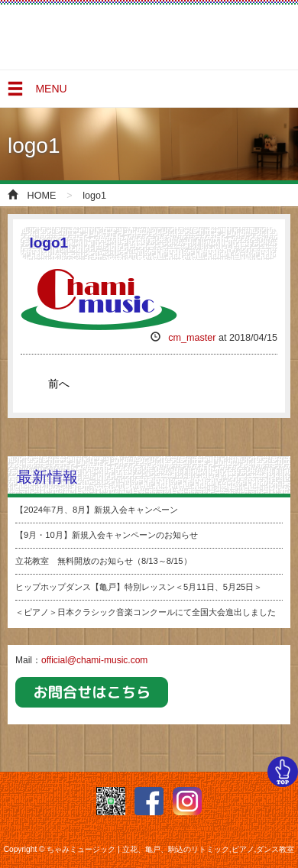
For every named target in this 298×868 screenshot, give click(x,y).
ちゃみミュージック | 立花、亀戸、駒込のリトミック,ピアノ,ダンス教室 (69, 38)
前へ (59, 384)
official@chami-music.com (94, 660)
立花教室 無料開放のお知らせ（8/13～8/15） (104, 561)
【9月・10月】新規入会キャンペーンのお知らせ (107, 535)
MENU (36, 93)
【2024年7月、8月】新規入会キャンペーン (97, 510)
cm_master (192, 338)
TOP (283, 772)
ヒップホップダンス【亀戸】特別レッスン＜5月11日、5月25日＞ (139, 587)
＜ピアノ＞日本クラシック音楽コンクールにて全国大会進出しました (146, 612)
